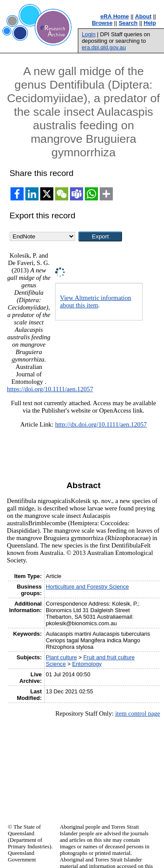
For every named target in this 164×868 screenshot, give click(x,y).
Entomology (87, 664)
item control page (138, 713)
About (143, 16)
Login (89, 34)
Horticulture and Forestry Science (87, 587)
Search (128, 23)
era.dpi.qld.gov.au (104, 47)
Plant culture (61, 657)
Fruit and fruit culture (109, 657)
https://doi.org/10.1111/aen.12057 (50, 389)
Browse (102, 23)
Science (56, 664)
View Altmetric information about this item (96, 301)
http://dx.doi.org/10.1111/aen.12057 (101, 424)
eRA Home (115, 16)
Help (150, 23)
